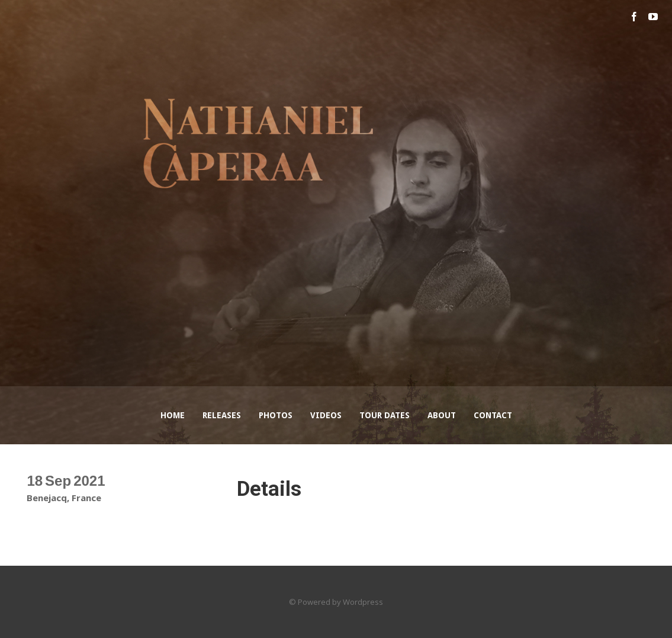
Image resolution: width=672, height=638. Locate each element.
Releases (222, 415)
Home (173, 415)
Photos (276, 415)
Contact (493, 415)
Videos (326, 415)
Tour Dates (385, 415)
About (442, 415)
